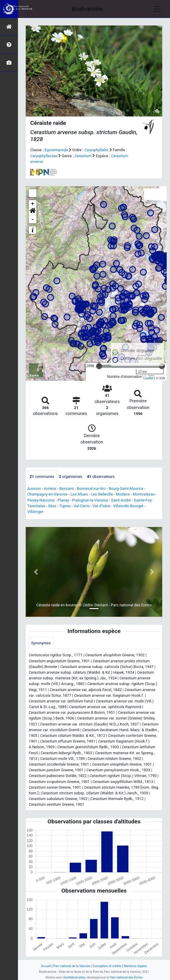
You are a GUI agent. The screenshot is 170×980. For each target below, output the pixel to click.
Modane (123, 494)
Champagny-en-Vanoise (47, 494)
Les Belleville (102, 494)
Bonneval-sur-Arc (91, 489)
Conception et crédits (107, 966)
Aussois (34, 489)
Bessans (67, 489)
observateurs (101, 477)
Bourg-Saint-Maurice (126, 489)
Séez (52, 506)
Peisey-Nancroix (41, 500)
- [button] (33, 219)
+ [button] (33, 204)
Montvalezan (144, 494)
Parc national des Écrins (126, 977)
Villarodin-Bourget (128, 506)
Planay (63, 500)
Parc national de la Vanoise (72, 966)
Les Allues (79, 494)
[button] (33, 212)
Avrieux (50, 489)
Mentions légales (135, 966)
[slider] (99, 366)
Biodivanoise (87, 9)
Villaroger (35, 512)
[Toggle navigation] (157, 9)
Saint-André (121, 500)
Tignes (65, 506)
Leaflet (148, 378)
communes (42, 477)
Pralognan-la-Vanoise (90, 500)
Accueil (46, 966)
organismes (71, 477)
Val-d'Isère (101, 506)
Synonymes (41, 643)
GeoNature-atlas (74, 977)
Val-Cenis (82, 506)
